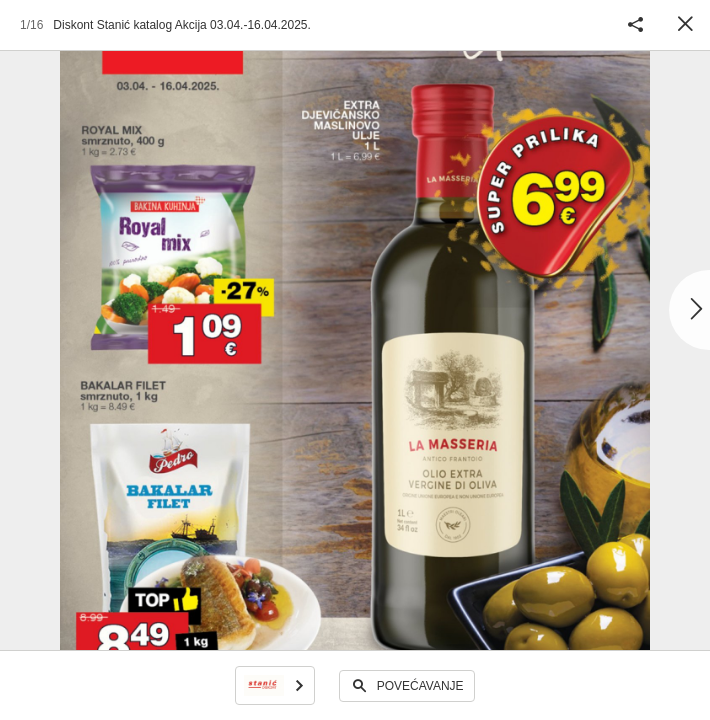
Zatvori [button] (685, 25)
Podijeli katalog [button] (635, 25)
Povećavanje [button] (420, 686)
